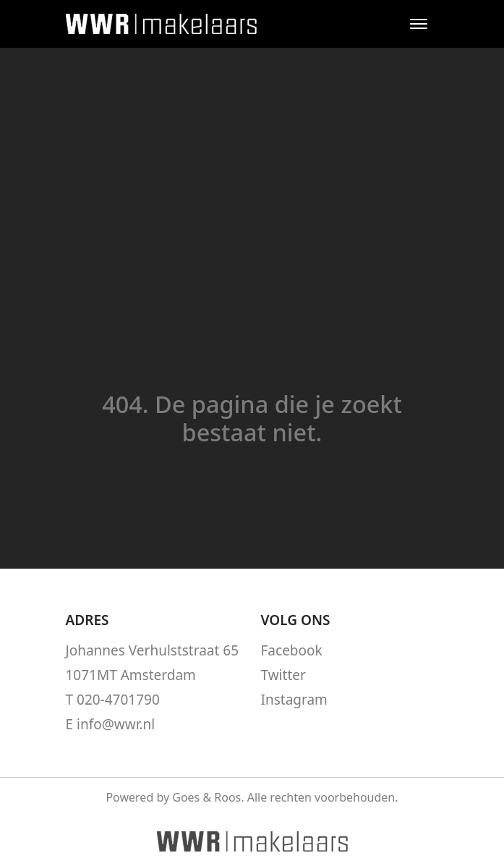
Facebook (292, 650)
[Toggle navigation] (419, 24)
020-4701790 (118, 700)
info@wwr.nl (116, 724)
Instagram (294, 700)
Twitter (283, 675)
